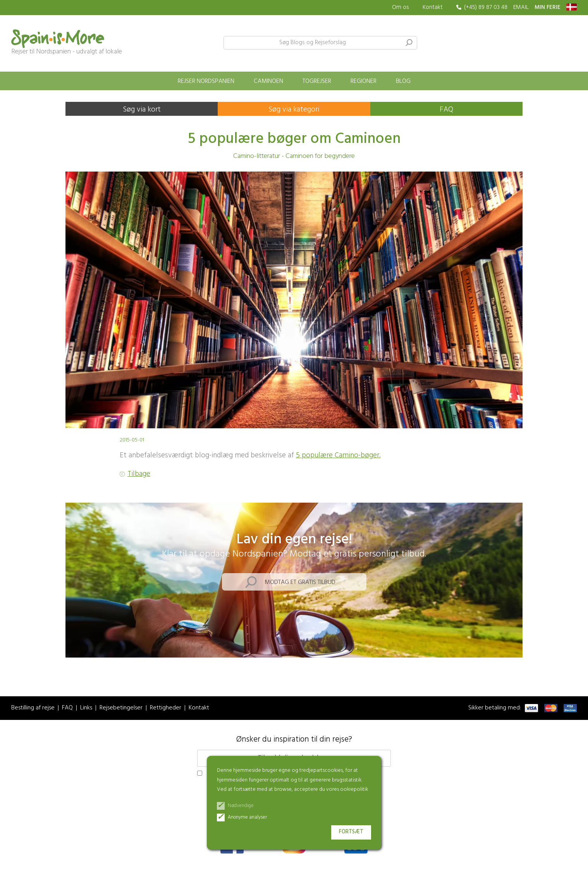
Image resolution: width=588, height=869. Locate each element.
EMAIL (521, 8)
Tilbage (139, 474)
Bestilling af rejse (33, 708)
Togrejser (317, 81)
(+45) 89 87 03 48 (486, 8)
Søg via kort (142, 110)
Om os (401, 8)
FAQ (446, 110)
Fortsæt (351, 832)
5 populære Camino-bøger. (338, 455)
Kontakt (433, 7)
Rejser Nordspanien (206, 81)
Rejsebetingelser (121, 708)
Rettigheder (166, 708)
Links (86, 708)
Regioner (364, 81)
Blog (403, 81)
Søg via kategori (294, 110)
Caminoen (268, 81)
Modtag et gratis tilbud (300, 582)
